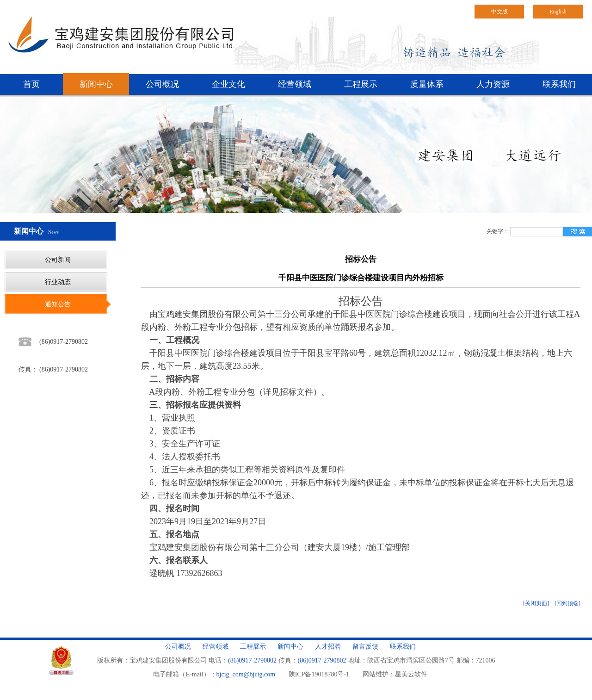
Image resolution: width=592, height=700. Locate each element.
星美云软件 (411, 674)
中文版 (499, 12)
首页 (31, 84)
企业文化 (228, 84)
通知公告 (58, 304)
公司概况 (162, 84)
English (558, 12)
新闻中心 (96, 84)
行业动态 (58, 282)
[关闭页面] (536, 603)
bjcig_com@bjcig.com (246, 674)
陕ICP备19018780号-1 (319, 674)
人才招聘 (328, 647)
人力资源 (493, 84)
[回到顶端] (567, 603)
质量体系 (427, 84)
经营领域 (295, 84)
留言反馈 (365, 647)
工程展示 (361, 84)
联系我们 (559, 84)
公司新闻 (58, 260)
